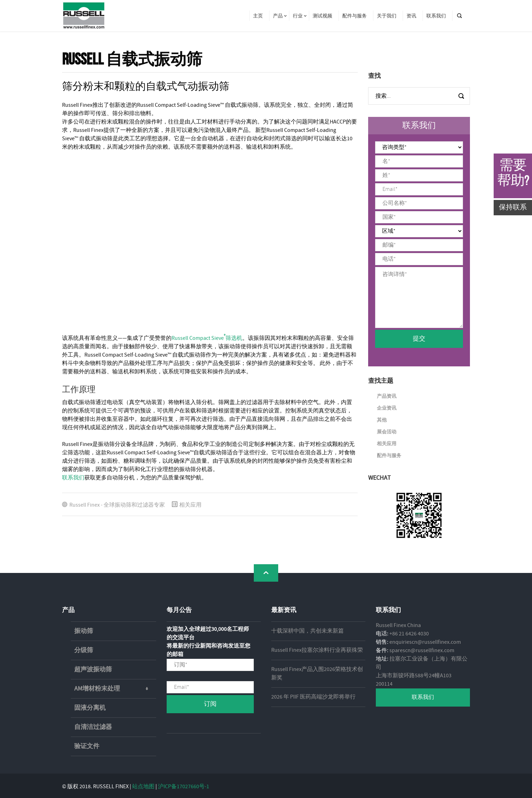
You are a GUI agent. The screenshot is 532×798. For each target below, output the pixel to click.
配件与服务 (389, 456)
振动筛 (84, 631)
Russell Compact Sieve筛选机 (207, 338)
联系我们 (73, 478)
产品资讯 (387, 396)
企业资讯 (387, 408)
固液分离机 (90, 708)
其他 (382, 420)
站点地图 (143, 787)
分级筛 (84, 650)
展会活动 (387, 432)
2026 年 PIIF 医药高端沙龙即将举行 (313, 697)
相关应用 (190, 505)
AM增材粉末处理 (115, 689)
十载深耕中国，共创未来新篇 (307, 631)
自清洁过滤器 (93, 727)
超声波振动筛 (93, 670)
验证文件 (87, 746)
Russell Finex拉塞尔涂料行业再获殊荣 (317, 650)
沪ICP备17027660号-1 (184, 787)
